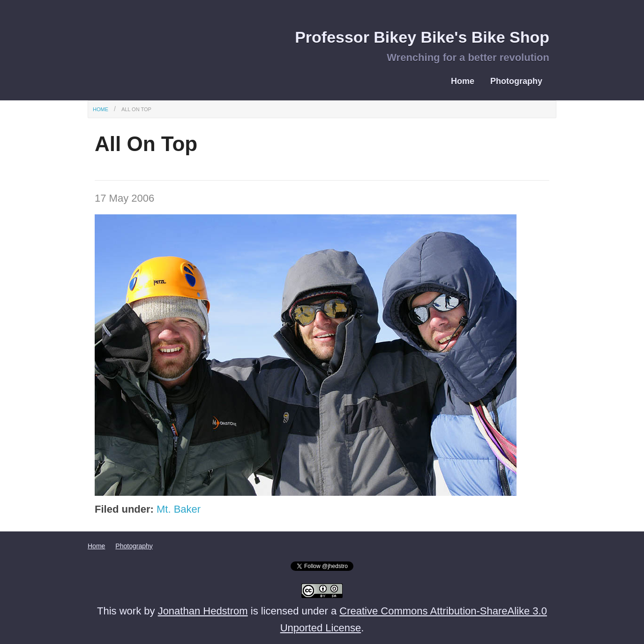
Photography (516, 81)
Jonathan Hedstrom (203, 611)
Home (463, 81)
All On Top (136, 109)
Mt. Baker (179, 509)
